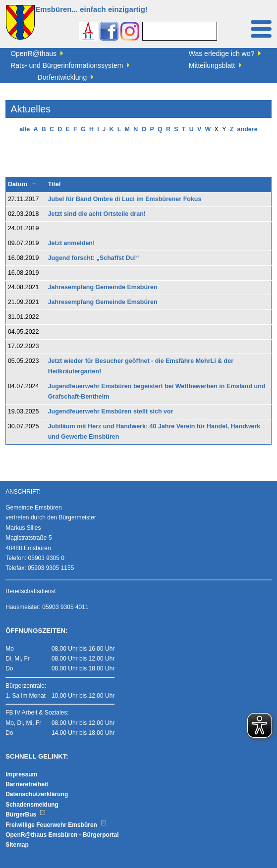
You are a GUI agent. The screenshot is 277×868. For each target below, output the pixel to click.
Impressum (21, 774)
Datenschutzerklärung (37, 794)
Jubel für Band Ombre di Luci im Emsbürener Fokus (125, 199)
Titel (54, 184)
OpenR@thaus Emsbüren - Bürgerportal (62, 835)
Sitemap (17, 845)
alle (25, 129)
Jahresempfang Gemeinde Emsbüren (103, 287)
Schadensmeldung (32, 805)
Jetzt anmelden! (71, 243)
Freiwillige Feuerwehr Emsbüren (56, 825)
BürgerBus (26, 815)
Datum (18, 184)
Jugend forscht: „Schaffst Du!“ (94, 258)
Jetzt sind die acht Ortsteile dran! (97, 214)
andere (248, 129)
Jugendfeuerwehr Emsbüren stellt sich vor (111, 411)
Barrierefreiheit (27, 784)
